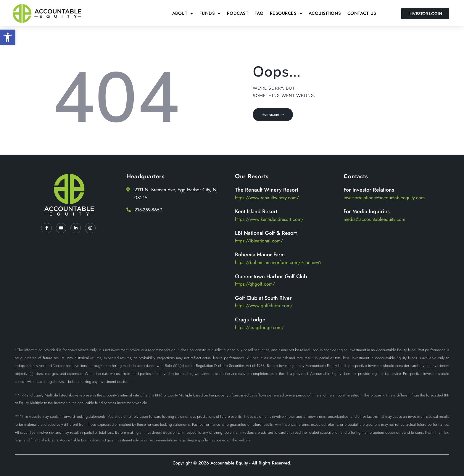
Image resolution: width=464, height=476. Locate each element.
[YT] (60, 229)
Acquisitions (325, 13)
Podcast (238, 13)
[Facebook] (44, 229)
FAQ (259, 13)
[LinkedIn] (76, 229)
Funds (210, 13)
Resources (286, 13)
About (183, 13)
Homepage (273, 116)
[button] (8, 37)
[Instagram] (92, 229)
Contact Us (362, 13)
